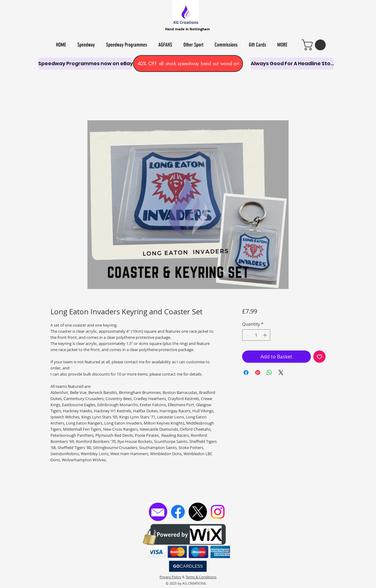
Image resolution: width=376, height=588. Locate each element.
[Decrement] (247, 335)
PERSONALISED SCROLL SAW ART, (243, 9)
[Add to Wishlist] (319, 357)
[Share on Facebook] (246, 373)
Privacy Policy (170, 577)
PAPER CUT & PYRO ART (314, 9)
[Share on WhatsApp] (269, 373)
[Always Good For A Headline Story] (292, 64)
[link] (315, 45)
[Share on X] (281, 373)
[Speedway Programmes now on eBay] (86, 64)
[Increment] (265, 335)
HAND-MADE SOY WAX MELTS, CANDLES (274, 3)
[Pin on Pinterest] (258, 373)
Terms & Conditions (201, 577)
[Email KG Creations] (158, 512)
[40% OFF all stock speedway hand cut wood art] (188, 64)
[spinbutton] (256, 335)
